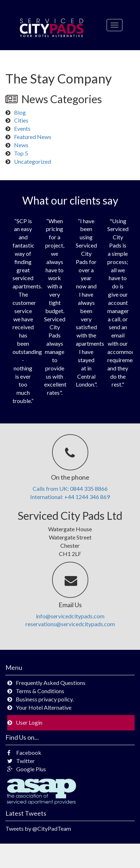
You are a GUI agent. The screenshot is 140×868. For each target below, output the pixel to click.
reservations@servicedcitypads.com (70, 624)
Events (22, 128)
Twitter (21, 761)
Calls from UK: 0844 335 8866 (70, 488)
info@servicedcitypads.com (70, 616)
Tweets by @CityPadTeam (38, 828)
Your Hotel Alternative (44, 707)
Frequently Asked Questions (51, 683)
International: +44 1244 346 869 (70, 497)
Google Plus (27, 769)
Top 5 (21, 153)
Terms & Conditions (40, 691)
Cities (21, 120)
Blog (20, 112)
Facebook (24, 752)
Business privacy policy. (45, 699)
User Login (29, 722)
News (21, 145)
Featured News (33, 137)
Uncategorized (32, 161)
